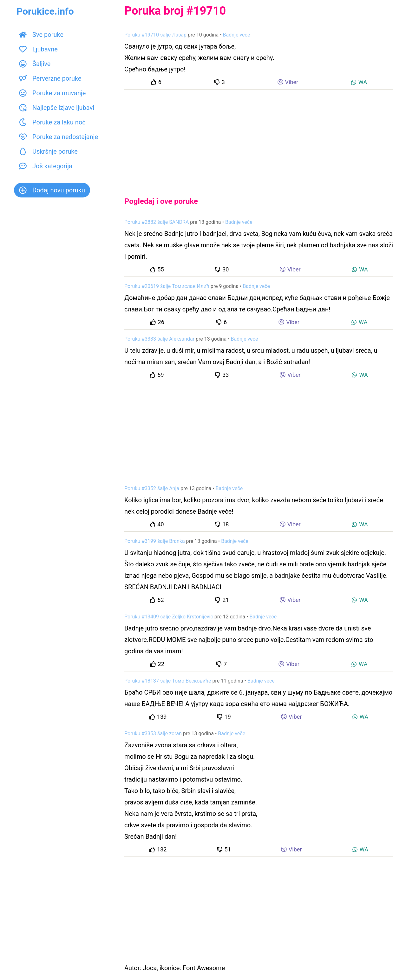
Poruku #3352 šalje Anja (152, 488)
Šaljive (35, 64)
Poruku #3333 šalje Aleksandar (159, 339)
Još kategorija (46, 166)
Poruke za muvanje (52, 93)
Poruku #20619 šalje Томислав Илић (167, 286)
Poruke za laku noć (52, 122)
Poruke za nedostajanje (59, 137)
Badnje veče (237, 35)
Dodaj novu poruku (52, 190)
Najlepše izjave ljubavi (57, 108)
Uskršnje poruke (48, 151)
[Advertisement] (259, 138)
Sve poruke (41, 35)
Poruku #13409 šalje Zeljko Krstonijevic (169, 617)
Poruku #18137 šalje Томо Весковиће (168, 681)
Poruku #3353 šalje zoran (153, 733)
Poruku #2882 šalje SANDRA (157, 222)
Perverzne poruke (50, 78)
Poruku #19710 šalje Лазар (155, 35)
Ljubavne (38, 49)
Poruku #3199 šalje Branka (155, 541)
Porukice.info (45, 11)
